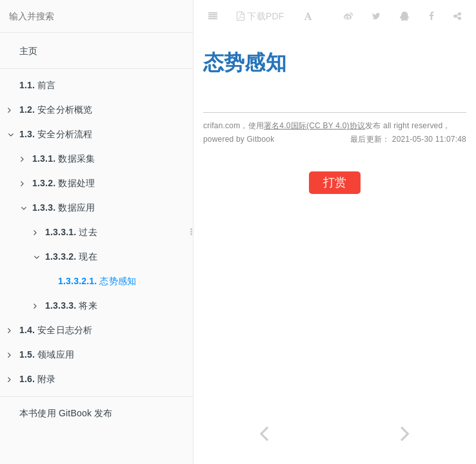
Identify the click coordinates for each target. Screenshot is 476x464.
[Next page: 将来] (405, 433)
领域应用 (41, 354)
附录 (32, 379)
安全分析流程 (50, 134)
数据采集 (58, 159)
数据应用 (58, 208)
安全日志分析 (50, 330)
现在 (65, 256)
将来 (65, 305)
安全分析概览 (50, 110)
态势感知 (97, 281)
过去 (65, 232)
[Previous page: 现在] (264, 433)
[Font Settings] (308, 16)
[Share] (457, 16)
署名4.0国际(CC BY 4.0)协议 (314, 126)
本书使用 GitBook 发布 (66, 413)
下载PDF (260, 16)
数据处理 (58, 183)
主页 (28, 51)
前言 (38, 85)
